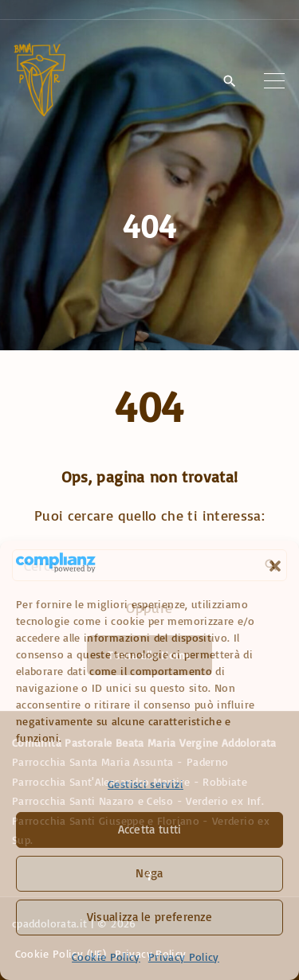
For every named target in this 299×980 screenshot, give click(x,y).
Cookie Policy (106, 957)
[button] (275, 566)
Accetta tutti (150, 829)
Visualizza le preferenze (149, 917)
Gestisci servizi (146, 784)
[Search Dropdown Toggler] (229, 81)
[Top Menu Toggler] (274, 80)
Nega (149, 873)
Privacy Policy (184, 957)
